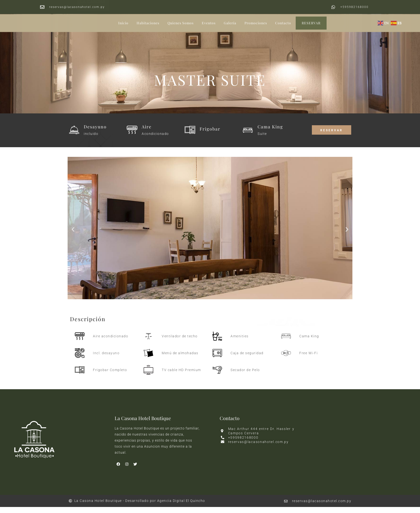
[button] (73, 229)
